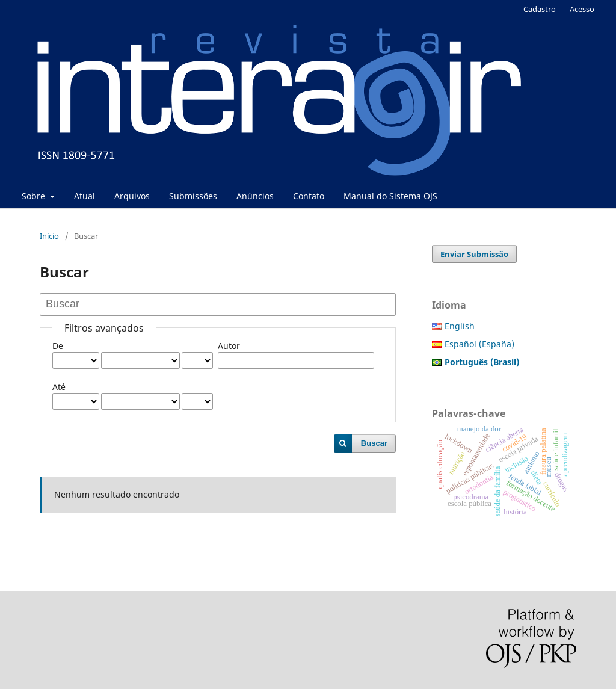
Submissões (193, 196)
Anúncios (255, 196)
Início (49, 236)
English (460, 326)
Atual (85, 196)
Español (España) (479, 344)
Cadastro (540, 9)
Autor (229, 346)
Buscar (374, 443)
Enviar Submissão (474, 254)
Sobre (35, 196)
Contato (309, 196)
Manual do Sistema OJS (390, 196)
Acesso (582, 9)
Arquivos (132, 196)
